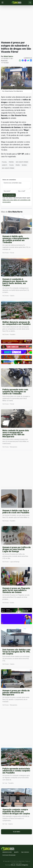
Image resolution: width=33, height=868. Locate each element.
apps (16, 852)
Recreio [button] (24, 165)
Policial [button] (4, 162)
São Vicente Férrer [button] (22, 162)
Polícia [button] (11, 165)
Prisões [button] (11, 162)
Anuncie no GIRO (7, 852)
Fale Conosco (25, 852)
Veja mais (16, 832)
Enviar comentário (9, 195)
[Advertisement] (16, 23)
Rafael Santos (8, 56)
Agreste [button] (5, 165)
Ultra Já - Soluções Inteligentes (19, 865)
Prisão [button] (18, 165)
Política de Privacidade (9, 855)
